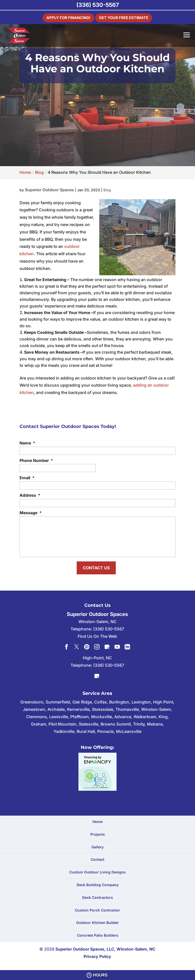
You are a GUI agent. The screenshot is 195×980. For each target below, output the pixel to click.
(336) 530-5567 (98, 5)
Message (31, 513)
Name (27, 443)
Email (27, 478)
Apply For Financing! (66, 17)
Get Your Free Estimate (125, 17)
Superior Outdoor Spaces (49, 190)
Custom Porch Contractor (97, 908)
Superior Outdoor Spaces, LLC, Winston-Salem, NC (105, 948)
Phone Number (36, 460)
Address (30, 495)
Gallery (97, 845)
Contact (97, 858)
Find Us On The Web (97, 634)
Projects (98, 832)
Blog (107, 190)
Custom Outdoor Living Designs (97, 871)
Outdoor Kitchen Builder (97, 921)
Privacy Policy (97, 955)
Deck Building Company (98, 883)
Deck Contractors (98, 896)
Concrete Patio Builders (98, 934)
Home (97, 820)
